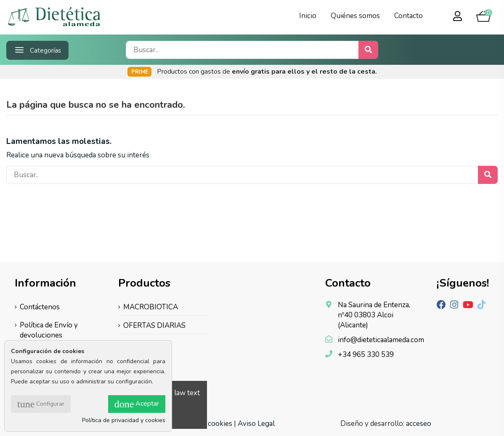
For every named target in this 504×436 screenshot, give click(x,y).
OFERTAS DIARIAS (154, 326)
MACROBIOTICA (151, 307)
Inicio (308, 16)
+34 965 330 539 (366, 355)
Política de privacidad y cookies (124, 420)
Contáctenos (40, 307)
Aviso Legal (256, 424)
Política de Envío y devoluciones (49, 330)
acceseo (419, 424)
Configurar (41, 404)
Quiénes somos (355, 16)
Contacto (409, 16)
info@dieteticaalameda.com (381, 340)
